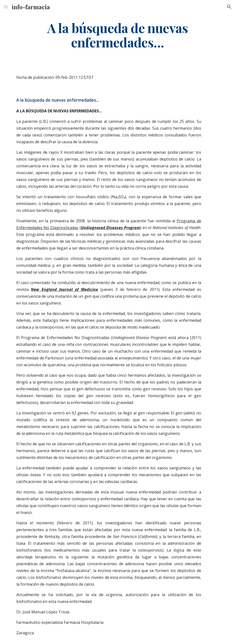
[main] (117, 35)
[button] (6, 7)
